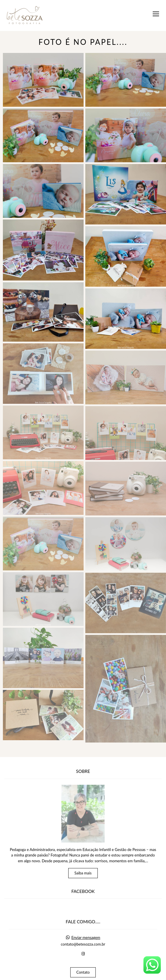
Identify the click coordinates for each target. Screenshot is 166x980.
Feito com (83, 975)
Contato (83, 954)
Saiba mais (83, 855)
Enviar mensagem (86, 919)
